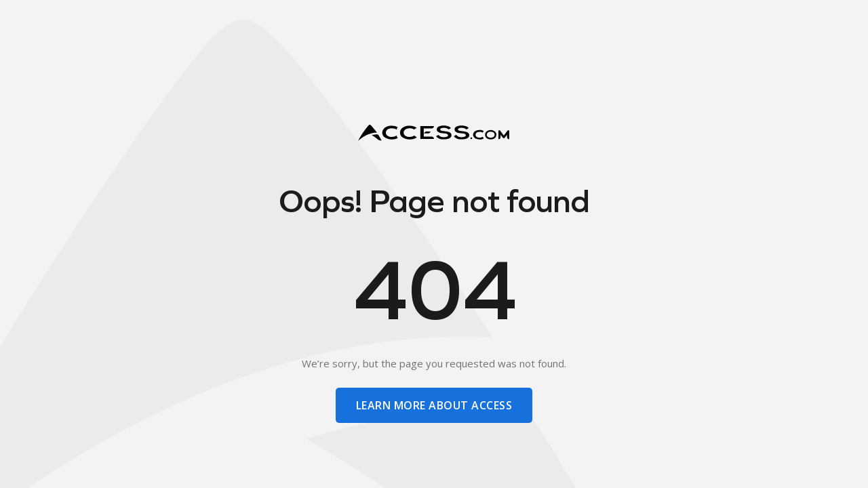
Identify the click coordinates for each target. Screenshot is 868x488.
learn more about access (434, 405)
